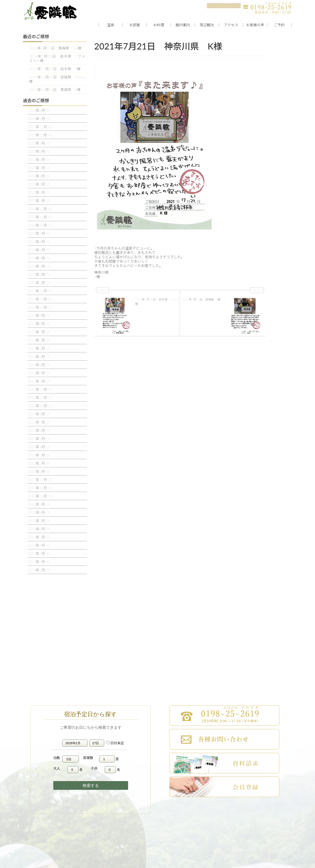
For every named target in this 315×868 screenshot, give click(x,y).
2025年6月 (39, 160)
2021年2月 (39, 562)
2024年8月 (39, 242)
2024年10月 (40, 225)
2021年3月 (39, 553)
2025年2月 (39, 192)
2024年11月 (40, 217)
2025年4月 (39, 176)
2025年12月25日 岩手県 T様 (55, 69)
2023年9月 (39, 315)
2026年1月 (39, 119)
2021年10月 (40, 496)
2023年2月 (39, 373)
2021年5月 (39, 537)
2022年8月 (39, 414)
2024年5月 (39, 250)
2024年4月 (39, 258)
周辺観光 (207, 25)
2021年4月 (39, 545)
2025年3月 (39, 184)
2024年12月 (40, 209)
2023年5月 (39, 348)
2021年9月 (39, 504)
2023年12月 (40, 291)
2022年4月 (39, 447)
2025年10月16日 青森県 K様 (55, 90)
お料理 (159, 25)
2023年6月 (39, 340)
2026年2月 (39, 110)
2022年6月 (39, 430)
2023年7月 (39, 332)
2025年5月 (39, 168)
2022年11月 (40, 398)
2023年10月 (40, 307)
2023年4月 (39, 357)
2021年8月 (39, 512)
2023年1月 (39, 381)
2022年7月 (39, 422)
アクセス (231, 25)
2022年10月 (40, 406)
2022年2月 (39, 463)
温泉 (111, 25)
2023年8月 (39, 324)
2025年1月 (39, 201)
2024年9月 (39, 233)
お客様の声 (255, 25)
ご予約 (279, 25)
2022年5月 (39, 439)
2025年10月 (40, 135)
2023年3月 (39, 365)
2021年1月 (39, 570)
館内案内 (183, 25)
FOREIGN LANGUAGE (224, 6)
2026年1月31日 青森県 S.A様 (55, 48)
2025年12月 (40, 127)
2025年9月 (39, 143)
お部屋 (135, 25)
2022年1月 (39, 471)
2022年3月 (39, 455)
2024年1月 (39, 283)
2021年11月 (40, 488)
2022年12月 (40, 389)
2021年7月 (39, 521)
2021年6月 (39, 529)
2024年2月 (39, 274)
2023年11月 (40, 299)
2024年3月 (39, 266)
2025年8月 (39, 151)
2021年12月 (40, 480)
